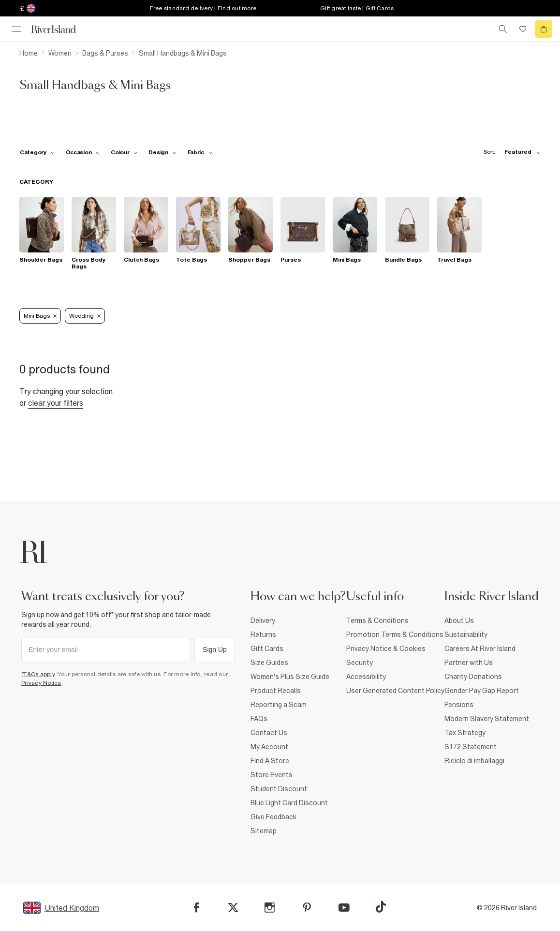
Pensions (459, 705)
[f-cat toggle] (37, 152)
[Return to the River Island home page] (60, 29)
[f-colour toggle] (124, 152)
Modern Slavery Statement (487, 719)
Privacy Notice (41, 683)
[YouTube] (344, 908)
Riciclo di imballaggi (474, 761)
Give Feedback (273, 817)
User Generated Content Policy (395, 691)
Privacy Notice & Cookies (386, 649)
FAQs (259, 719)
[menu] (16, 29)
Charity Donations (473, 677)
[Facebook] (197, 908)
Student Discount (279, 789)
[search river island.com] (503, 29)
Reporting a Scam (279, 705)
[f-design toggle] (162, 152)
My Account (269, 747)
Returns (263, 635)
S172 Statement (471, 747)
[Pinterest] (307, 908)
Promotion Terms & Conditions (395, 635)
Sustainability (466, 635)
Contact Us (269, 733)
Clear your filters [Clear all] (56, 403)
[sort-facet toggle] (510, 152)
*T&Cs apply (38, 674)
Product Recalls (276, 691)
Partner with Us (469, 663)
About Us (459, 621)
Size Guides (269, 663)
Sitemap (264, 831)
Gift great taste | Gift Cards (357, 8)
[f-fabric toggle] (200, 152)
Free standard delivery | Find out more (203, 8)
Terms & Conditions (377, 621)
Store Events (272, 775)
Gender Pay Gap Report (482, 691)
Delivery (263, 621)
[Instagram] (270, 908)
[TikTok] (381, 907)
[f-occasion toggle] (83, 152)
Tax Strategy (465, 733)
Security (360, 663)
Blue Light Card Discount (289, 803)
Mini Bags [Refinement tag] (40, 316)
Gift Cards (267, 649)
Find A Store (270, 761)
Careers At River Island (480, 649)
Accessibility (366, 677)
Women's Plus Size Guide (290, 677)
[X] (233, 908)
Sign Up (215, 650)
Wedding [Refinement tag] (85, 316)
